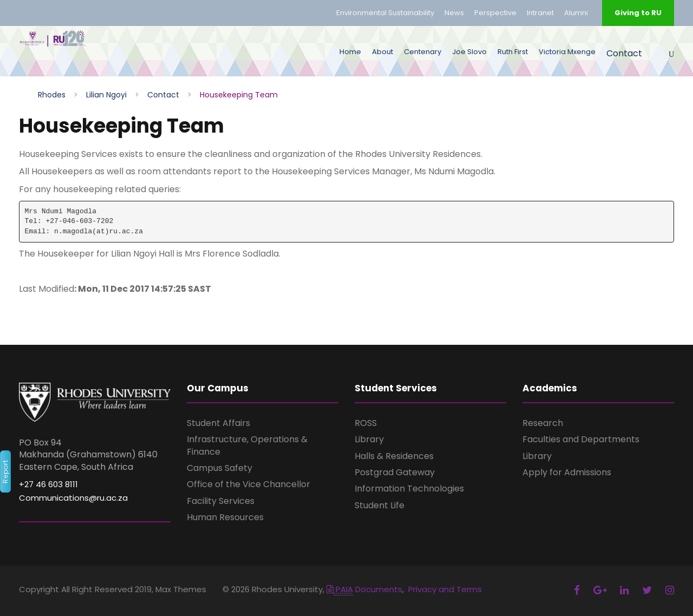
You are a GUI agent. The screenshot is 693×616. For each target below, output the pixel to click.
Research (543, 423)
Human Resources (225, 517)
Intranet (540, 13)
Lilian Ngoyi (106, 95)
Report (5, 472)
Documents (364, 589)
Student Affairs (218, 423)
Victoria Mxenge (567, 52)
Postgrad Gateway (395, 472)
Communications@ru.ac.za (73, 498)
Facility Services (221, 501)
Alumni (576, 13)
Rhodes (52, 95)
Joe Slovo (469, 52)
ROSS (366, 423)
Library (369, 439)
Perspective (495, 13)
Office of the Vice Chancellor (249, 484)
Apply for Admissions (567, 472)
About (383, 52)
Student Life (380, 505)
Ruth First (513, 52)
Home (350, 52)
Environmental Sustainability (385, 13)
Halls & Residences (394, 456)
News (454, 13)
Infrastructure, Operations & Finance (247, 445)
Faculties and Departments (581, 439)
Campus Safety (220, 468)
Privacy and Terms (445, 589)
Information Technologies (409, 489)
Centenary (423, 52)
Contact (624, 53)
